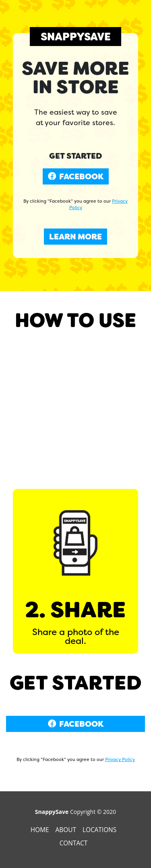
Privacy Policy (120, 759)
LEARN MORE (75, 237)
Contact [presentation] (74, 843)
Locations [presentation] (100, 830)
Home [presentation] (41, 830)
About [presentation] (67, 830)
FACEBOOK (76, 176)
